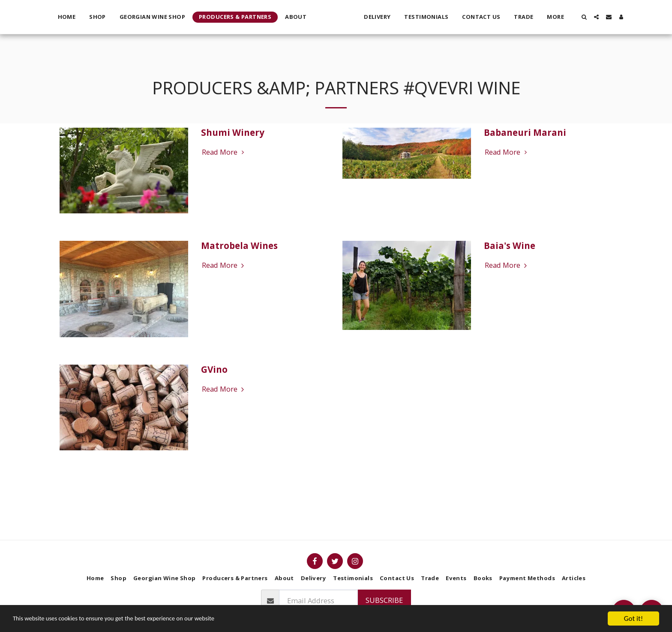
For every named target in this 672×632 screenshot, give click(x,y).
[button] (601, 17)
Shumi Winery (233, 132)
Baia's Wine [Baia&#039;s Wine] (510, 246)
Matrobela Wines (239, 246)
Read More (224, 152)
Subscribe (384, 600)
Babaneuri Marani (525, 132)
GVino (214, 369)
